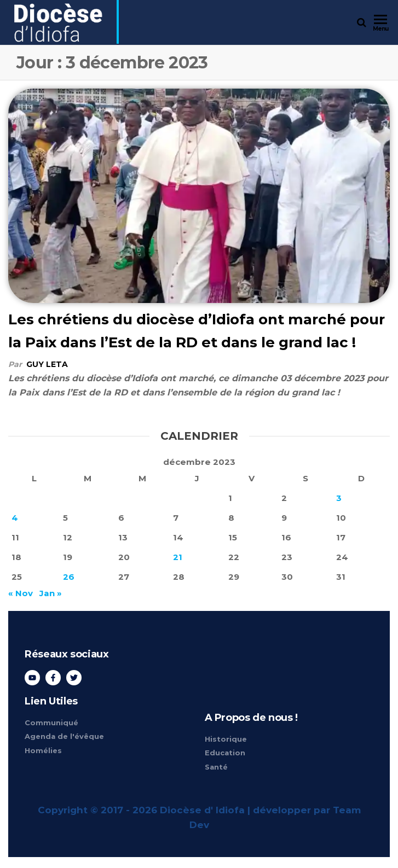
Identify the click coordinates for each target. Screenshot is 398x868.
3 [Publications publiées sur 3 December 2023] (339, 498)
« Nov (21, 593)
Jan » (51, 593)
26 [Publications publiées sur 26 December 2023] (69, 577)
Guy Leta (47, 364)
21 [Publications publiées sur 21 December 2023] (178, 557)
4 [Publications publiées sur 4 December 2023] (15, 518)
